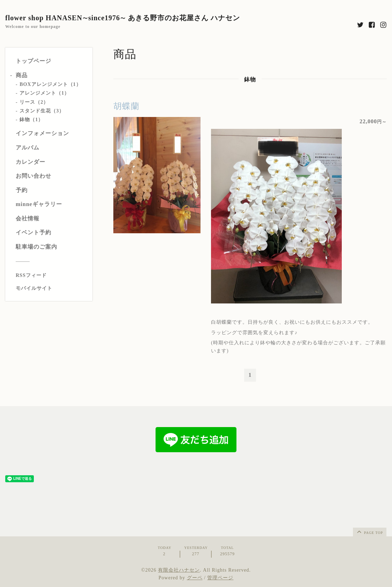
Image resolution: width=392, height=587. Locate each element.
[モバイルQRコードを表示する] (51, 288)
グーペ (195, 578)
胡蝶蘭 (126, 106)
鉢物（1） (31, 120)
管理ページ (220, 578)
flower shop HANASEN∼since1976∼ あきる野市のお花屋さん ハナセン (123, 18)
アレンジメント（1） (44, 93)
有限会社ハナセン (179, 570)
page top (369, 531)
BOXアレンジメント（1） (50, 84)
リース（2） (34, 102)
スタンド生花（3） (42, 111)
